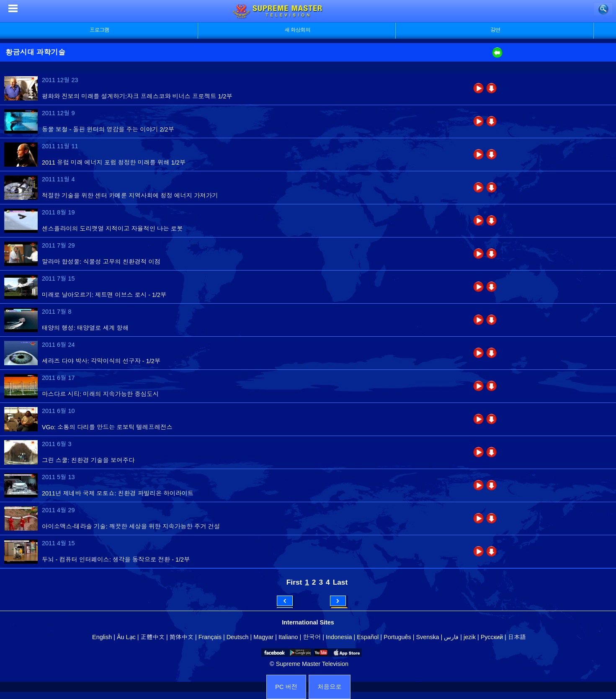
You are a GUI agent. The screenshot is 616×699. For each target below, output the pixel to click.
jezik (470, 637)
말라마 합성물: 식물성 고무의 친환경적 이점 (101, 262)
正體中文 (153, 637)
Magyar (263, 637)
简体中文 (182, 637)
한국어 (312, 637)
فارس (451, 637)
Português (397, 637)
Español (368, 637)
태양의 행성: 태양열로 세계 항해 (85, 328)
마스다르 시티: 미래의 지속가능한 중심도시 (100, 394)
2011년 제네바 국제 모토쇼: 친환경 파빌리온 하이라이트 (118, 493)
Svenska (427, 637)
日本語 (517, 637)
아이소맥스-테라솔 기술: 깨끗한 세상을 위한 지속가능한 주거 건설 (131, 526)
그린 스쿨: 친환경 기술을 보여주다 (88, 460)
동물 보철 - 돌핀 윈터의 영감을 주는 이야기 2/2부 (108, 129)
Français (210, 637)
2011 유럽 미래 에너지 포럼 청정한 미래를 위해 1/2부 (114, 162)
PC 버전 (286, 687)
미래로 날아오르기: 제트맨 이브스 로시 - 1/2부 (104, 295)
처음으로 (330, 687)
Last (340, 582)
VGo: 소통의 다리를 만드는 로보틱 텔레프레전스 (107, 427)
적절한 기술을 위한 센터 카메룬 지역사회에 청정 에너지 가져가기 (130, 196)
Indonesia (339, 637)
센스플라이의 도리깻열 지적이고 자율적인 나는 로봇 (112, 229)
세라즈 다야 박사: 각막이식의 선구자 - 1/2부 (101, 361)
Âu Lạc (126, 637)
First (294, 582)
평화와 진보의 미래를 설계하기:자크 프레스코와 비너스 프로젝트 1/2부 (137, 96)
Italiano (288, 637)
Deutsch (238, 637)
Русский (492, 637)
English (102, 637)
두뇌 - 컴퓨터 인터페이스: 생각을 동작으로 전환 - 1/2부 (116, 560)
